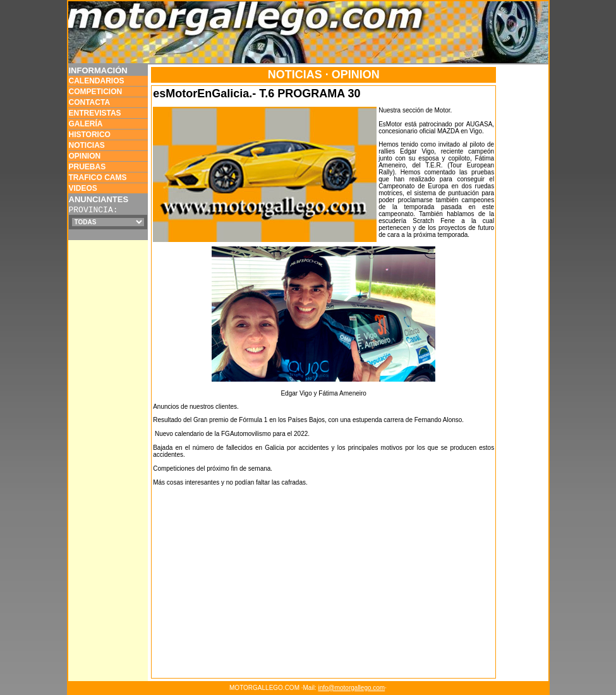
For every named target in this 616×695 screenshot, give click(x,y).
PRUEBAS (88, 167)
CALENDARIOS (97, 81)
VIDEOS (83, 188)
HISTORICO (90, 135)
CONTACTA (90, 102)
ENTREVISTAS (95, 113)
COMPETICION (96, 92)
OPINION (85, 156)
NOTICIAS (87, 145)
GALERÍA (86, 124)
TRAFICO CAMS (98, 178)
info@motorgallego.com (351, 688)
